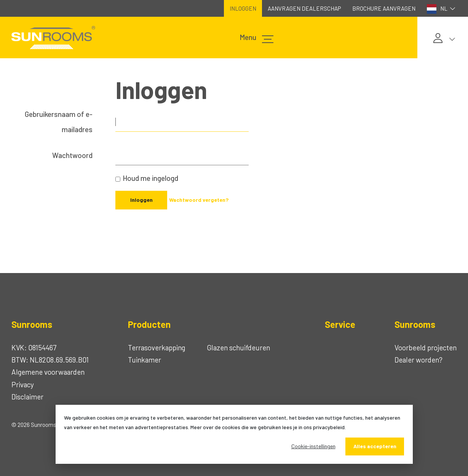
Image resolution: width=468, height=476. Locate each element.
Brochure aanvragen (384, 8)
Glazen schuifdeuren (238, 347)
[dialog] (234, 434)
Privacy (23, 384)
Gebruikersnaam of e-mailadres (59, 122)
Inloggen (243, 8)
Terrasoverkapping (157, 347)
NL (442, 9)
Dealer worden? (418, 360)
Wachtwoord (72, 155)
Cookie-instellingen (313, 446)
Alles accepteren (375, 446)
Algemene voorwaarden (48, 372)
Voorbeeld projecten (426, 347)
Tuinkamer (145, 360)
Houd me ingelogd (150, 178)
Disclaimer (27, 397)
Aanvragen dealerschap (304, 8)
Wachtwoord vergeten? (199, 200)
